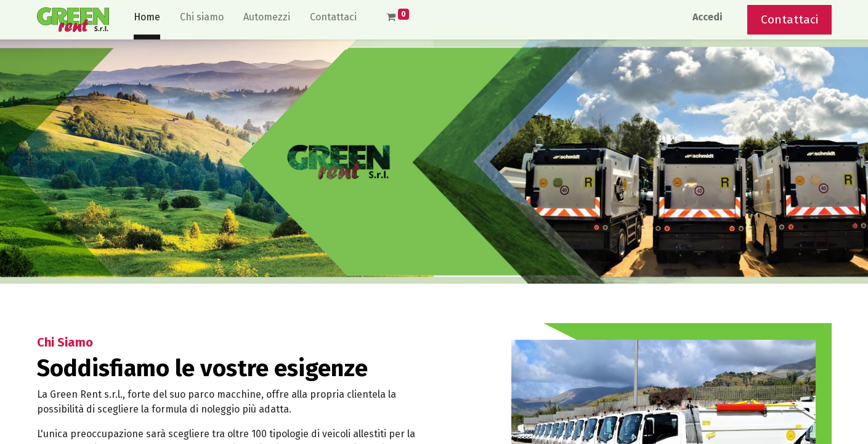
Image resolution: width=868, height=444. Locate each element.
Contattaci (789, 19)
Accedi (708, 17)
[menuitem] (147, 20)
